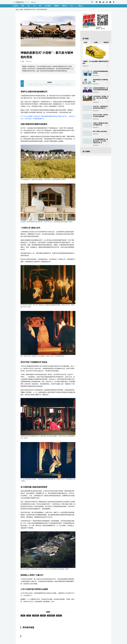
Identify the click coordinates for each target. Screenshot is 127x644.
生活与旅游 (48, 6)
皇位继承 (36, 616)
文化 (34, 6)
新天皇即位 (51, 616)
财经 (23, 6)
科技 (40, 6)
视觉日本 (65, 6)
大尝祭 (43, 616)
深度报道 (56, 6)
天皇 (29, 616)
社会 (29, 6)
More (73, 6)
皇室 (23, 616)
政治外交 (16, 6)
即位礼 (59, 616)
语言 (81, 6)
